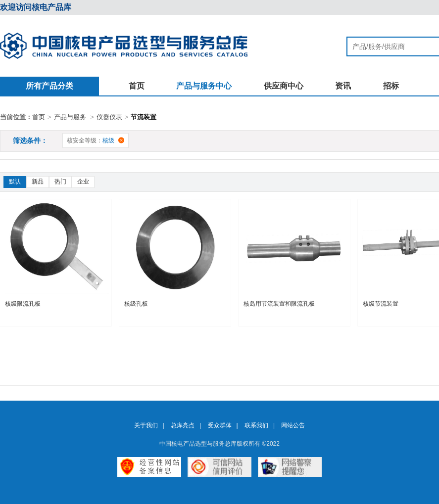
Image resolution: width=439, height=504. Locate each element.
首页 (137, 86)
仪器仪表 (109, 117)
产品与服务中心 (204, 86)
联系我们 (256, 425)
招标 (391, 86)
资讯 (343, 86)
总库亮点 (183, 425)
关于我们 (146, 425)
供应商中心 (284, 86)
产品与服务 (70, 117)
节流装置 (144, 117)
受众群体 (220, 425)
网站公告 (293, 425)
